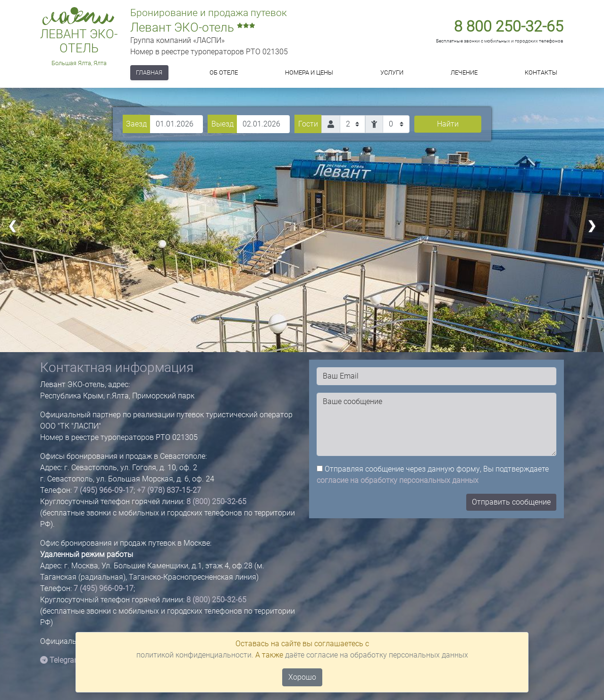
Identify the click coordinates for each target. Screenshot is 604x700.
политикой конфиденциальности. (195, 655)
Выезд (222, 124)
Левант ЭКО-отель (79, 41)
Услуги (392, 72)
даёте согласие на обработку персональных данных (377, 655)
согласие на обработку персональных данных (398, 480)
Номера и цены (309, 72)
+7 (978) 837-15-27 (169, 490)
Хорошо (302, 677)
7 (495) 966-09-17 (104, 490)
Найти (448, 124)
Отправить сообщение (511, 502)
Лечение (464, 72)
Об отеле (224, 72)
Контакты (541, 72)
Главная (149, 72)
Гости (308, 124)
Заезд (136, 124)
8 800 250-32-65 (509, 26)
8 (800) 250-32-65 (216, 502)
